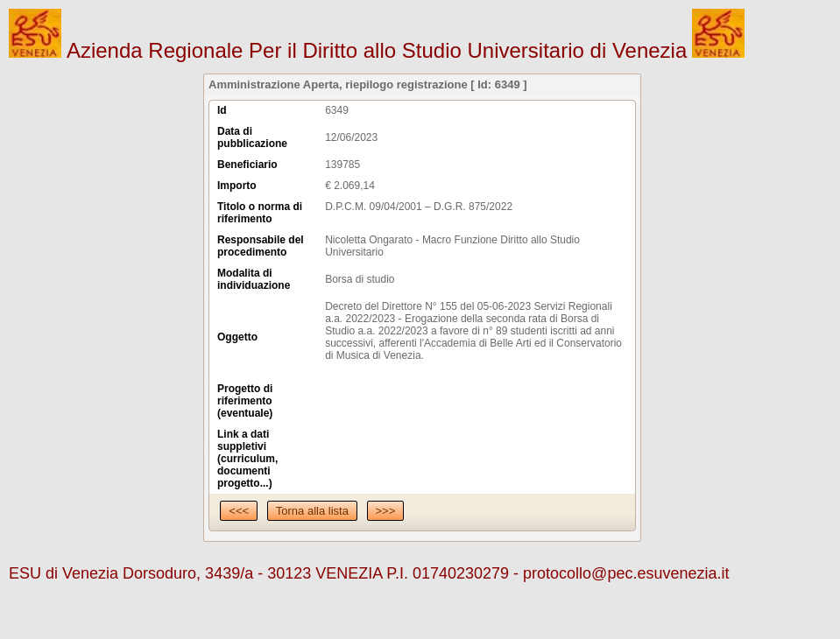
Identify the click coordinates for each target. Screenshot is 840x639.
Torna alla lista (312, 511)
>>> (386, 511)
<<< (239, 511)
